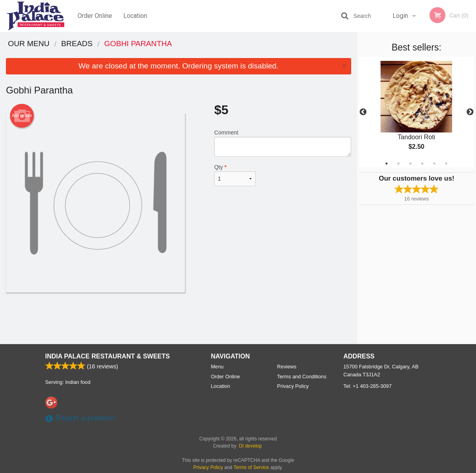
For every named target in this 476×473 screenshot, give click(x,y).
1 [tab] (387, 164)
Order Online (95, 16)
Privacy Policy (293, 386)
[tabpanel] (417, 112)
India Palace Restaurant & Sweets (108, 356)
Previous (363, 112)
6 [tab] (446, 164)
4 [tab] (422, 164)
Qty (235, 175)
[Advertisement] (179, 318)
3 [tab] (410, 164)
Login (400, 16)
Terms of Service (251, 467)
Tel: (368, 386)
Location (135, 16)
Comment (283, 143)
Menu (217, 367)
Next (470, 112)
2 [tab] (398, 164)
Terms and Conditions (302, 377)
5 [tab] (434, 164)
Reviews (287, 367)
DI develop (250, 446)
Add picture (22, 116)
